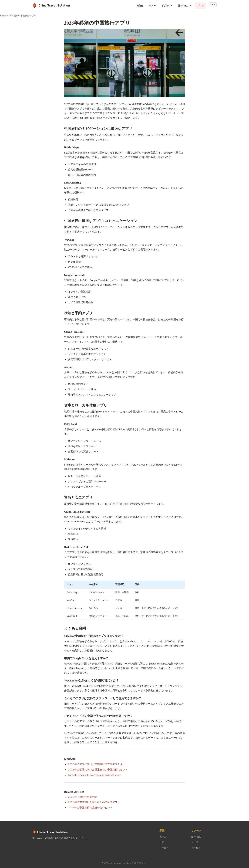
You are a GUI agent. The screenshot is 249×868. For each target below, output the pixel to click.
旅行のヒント (185, 6)
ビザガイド (167, 6)
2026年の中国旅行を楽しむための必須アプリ (94, 802)
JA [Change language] (213, 5)
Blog (2, 16)
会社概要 (196, 848)
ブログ (201, 6)
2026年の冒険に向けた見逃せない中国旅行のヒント (98, 770)
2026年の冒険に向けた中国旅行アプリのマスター (97, 764)
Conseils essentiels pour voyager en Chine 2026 (95, 775)
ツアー (152, 6)
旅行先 (140, 6)
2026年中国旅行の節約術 (83, 797)
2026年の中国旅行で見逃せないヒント (90, 808)
